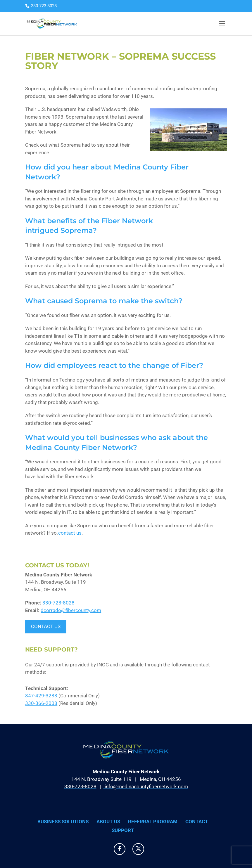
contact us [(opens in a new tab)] (70, 533)
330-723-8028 (58, 603)
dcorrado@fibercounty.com (71, 610)
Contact (197, 822)
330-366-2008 (41, 703)
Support (123, 830)
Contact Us (46, 626)
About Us (108, 822)
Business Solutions (63, 822)
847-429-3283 (41, 696)
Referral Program (153, 822)
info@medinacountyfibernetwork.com (146, 786)
